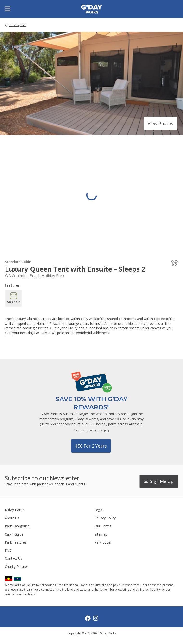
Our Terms (103, 526)
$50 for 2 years (91, 446)
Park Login (103, 542)
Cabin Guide (14, 534)
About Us (12, 518)
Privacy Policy (105, 518)
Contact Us (13, 558)
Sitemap (101, 534)
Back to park (17, 25)
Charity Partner (16, 566)
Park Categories (17, 526)
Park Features (16, 542)
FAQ (8, 550)
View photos (160, 123)
